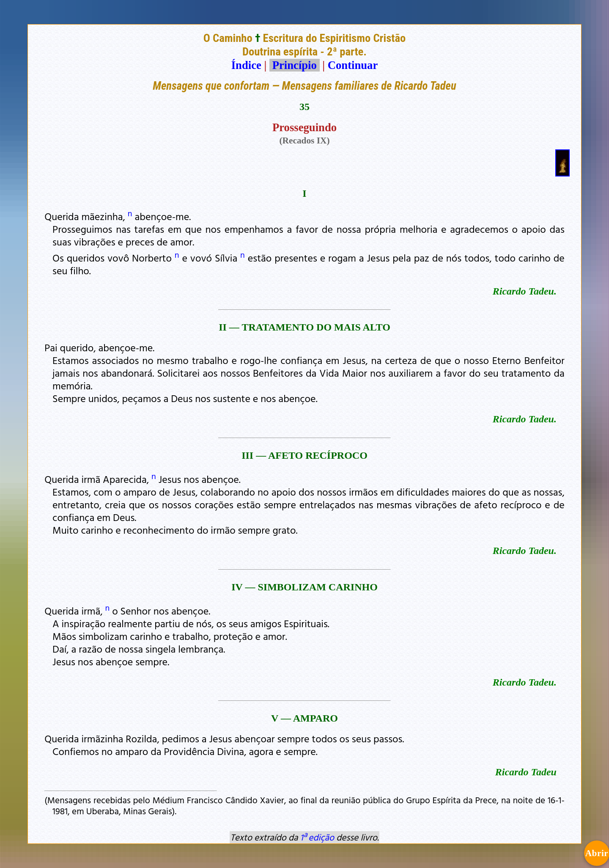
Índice (246, 65)
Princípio (294, 65)
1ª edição (317, 837)
